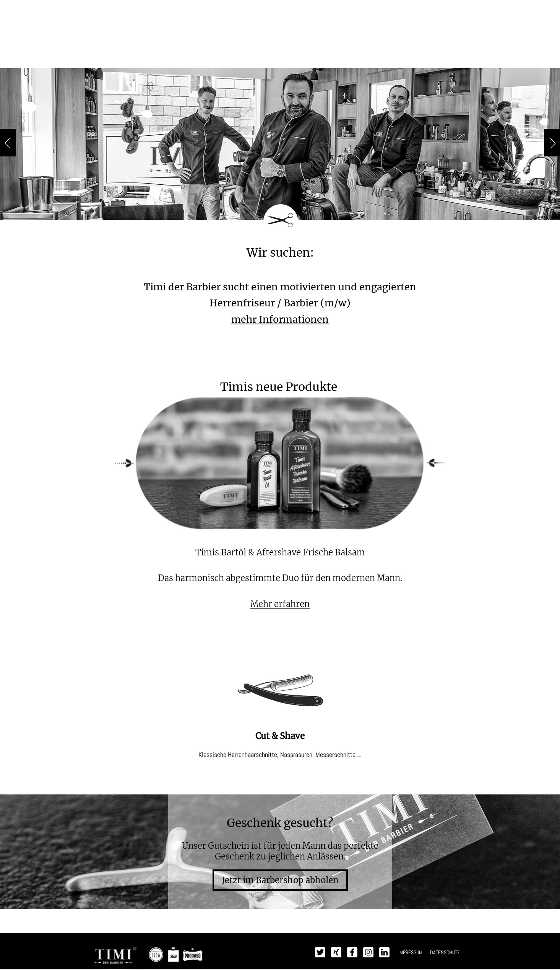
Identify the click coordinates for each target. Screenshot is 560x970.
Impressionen (304, 58)
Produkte (255, 58)
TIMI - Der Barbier (280, 24)
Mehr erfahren (280, 604)
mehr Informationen (280, 319)
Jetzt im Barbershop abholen (280, 880)
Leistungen (209, 58)
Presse (350, 58)
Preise (168, 58)
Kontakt (416, 58)
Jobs (382, 58)
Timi (138, 58)
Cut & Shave (280, 736)
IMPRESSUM (410, 952)
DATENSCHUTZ (445, 952)
